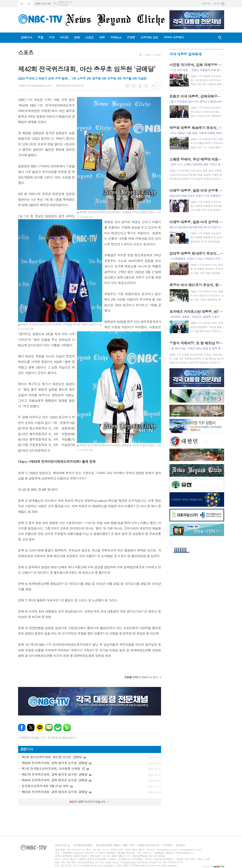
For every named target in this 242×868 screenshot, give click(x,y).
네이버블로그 (49, 728)
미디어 (64, 37)
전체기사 (27, 37)
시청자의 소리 (149, 37)
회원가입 (206, 3)
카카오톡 (40, 728)
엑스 (31, 728)
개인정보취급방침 (83, 845)
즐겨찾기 (29, 4)
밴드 (67, 728)
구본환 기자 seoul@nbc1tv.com (35, 85)
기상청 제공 (63, 5)
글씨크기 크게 (153, 86)
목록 (127, 86)
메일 (134, 86)
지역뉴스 (116, 37)
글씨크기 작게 (158, 86)
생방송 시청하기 (174, 37)
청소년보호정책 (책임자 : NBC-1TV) (115, 845)
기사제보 (167, 845)
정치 (52, 37)
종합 (40, 37)
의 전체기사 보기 (141, 677)
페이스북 (22, 728)
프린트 (140, 86)
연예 (77, 37)
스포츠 (89, 37)
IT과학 (131, 37)
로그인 (217, 3)
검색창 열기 (220, 38)
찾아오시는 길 (63, 845)
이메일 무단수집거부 (148, 845)
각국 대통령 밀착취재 (186, 54)
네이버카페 (58, 728)
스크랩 (146, 86)
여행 (102, 37)
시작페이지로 (22, 4)
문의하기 (180, 845)
